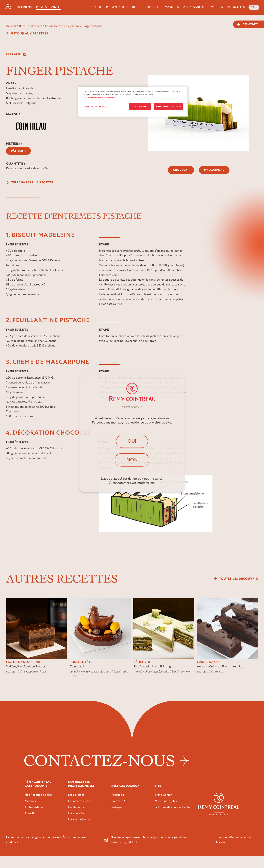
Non (132, 460)
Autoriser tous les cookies (168, 107)
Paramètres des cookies (95, 107)
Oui (132, 441)
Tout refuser (140, 107)
